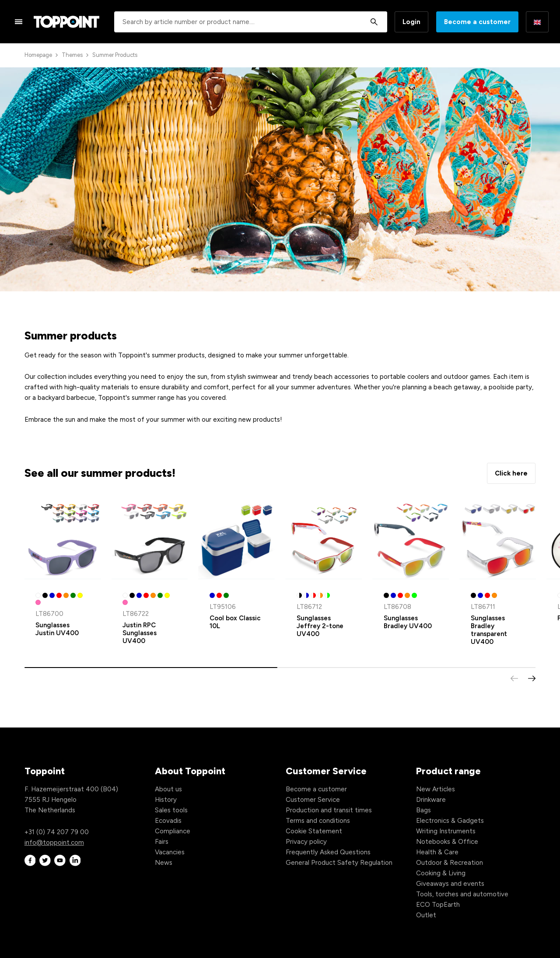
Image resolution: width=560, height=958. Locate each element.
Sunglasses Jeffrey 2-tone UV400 (320, 626)
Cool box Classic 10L (235, 622)
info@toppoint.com (54, 843)
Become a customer (477, 22)
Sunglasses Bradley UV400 (408, 622)
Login (411, 22)
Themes (72, 55)
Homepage (38, 55)
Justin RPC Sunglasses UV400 (140, 633)
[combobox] (251, 22)
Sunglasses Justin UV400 (57, 629)
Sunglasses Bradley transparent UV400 (489, 630)
